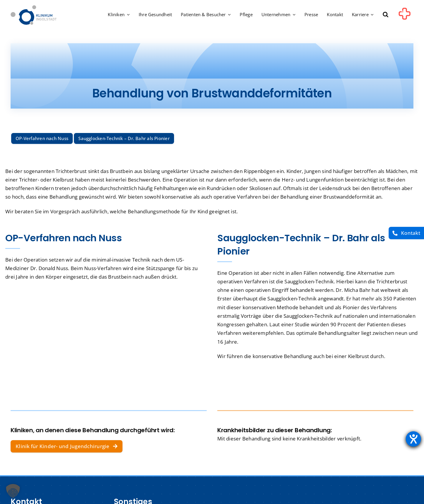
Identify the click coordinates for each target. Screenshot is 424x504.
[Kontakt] (406, 233)
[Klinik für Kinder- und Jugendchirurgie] (67, 446)
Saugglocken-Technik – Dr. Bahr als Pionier (124, 138)
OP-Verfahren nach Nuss (42, 138)
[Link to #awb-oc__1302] (405, 16)
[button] (386, 15)
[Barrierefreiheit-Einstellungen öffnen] (413, 439)
